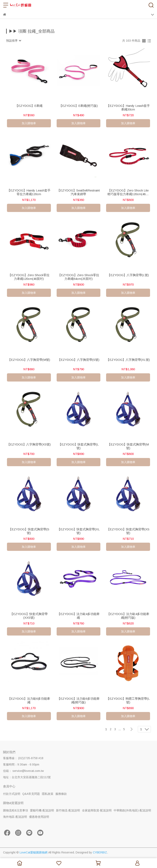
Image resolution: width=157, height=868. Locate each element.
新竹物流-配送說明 (68, 810)
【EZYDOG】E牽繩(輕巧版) (78, 106)
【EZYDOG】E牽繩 (29, 106)
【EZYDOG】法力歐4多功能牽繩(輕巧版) (128, 616)
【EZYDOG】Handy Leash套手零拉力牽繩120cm (29, 192)
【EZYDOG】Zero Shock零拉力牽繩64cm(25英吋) (78, 277)
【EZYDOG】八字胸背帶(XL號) (128, 360)
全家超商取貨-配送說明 (97, 810)
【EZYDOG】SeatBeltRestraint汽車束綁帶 (78, 192)
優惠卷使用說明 (39, 817)
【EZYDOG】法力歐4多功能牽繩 (78, 616)
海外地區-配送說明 (15, 817)
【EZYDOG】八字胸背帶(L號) (128, 275)
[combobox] (13, 41)
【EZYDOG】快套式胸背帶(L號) (78, 446)
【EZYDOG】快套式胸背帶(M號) (128, 446)
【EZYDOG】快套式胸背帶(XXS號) (29, 616)
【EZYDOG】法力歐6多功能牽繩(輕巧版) (78, 700)
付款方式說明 (12, 794)
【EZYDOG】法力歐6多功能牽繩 (29, 700)
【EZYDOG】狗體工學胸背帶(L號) (128, 700)
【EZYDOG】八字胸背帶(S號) (78, 360)
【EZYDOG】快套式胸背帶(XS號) (128, 531)
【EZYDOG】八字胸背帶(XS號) (29, 444)
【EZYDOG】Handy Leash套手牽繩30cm (128, 108)
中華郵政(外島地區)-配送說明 (132, 810)
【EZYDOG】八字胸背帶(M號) (29, 360)
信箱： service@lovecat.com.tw (23, 771)
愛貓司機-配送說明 (42, 810)
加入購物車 (29, 123)
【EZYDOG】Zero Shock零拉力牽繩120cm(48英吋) (29, 277)
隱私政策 (48, 794)
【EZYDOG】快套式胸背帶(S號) (29, 531)
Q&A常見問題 (31, 794)
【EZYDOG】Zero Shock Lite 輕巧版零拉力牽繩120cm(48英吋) (128, 192)
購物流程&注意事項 (16, 810)
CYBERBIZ (100, 852)
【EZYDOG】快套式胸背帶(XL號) (78, 531)
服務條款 (61, 794)
